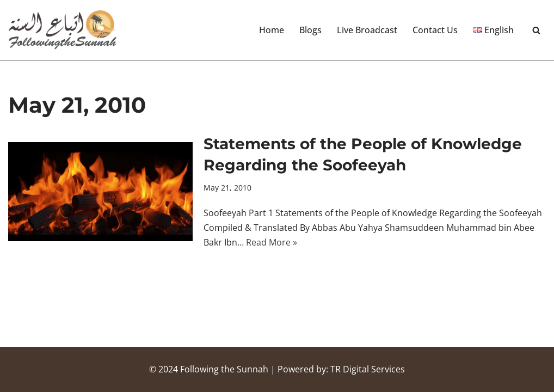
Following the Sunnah (224, 369)
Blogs (310, 30)
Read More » (272, 242)
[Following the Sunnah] (63, 30)
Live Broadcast (367, 30)
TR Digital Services (368, 369)
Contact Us (435, 30)
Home (272, 30)
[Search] (536, 30)
